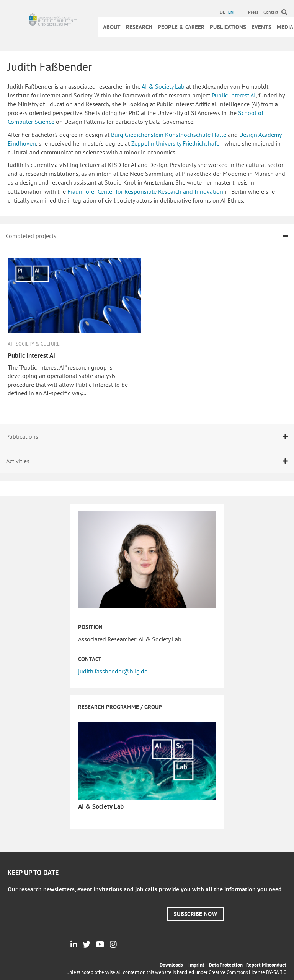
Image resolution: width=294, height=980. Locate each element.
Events (261, 27)
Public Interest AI (233, 95)
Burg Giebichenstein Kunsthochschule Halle (168, 135)
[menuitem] (223, 12)
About (112, 27)
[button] (195, 914)
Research (139, 27)
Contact (271, 12)
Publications (228, 27)
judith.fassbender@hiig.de (113, 671)
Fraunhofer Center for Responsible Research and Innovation (145, 191)
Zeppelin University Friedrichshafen (176, 143)
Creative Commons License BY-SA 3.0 (247, 972)
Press (253, 12)
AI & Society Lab (163, 86)
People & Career (181, 27)
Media (285, 27)
